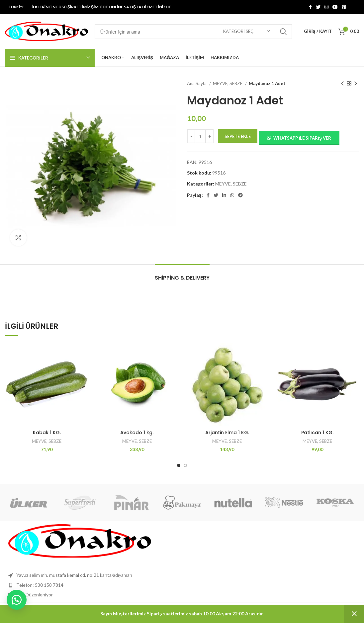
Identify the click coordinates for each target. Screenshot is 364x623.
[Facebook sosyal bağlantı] (310, 7)
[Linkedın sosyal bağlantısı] (224, 195)
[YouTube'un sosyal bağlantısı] (335, 7)
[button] (299, 137)
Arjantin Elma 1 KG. (227, 433)
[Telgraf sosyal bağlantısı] (240, 195)
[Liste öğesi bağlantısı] (182, 585)
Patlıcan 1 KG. (317, 433)
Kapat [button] (354, 614)
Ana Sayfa (197, 83)
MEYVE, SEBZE (228, 83)
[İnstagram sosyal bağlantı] (326, 7)
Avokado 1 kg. (137, 433)
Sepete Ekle (238, 136)
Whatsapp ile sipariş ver (302, 138)
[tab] (182, 274)
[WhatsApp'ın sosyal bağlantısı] (232, 195)
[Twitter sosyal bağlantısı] (318, 7)
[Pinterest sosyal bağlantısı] (344, 7)
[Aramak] (193, 32)
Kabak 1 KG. (47, 433)
